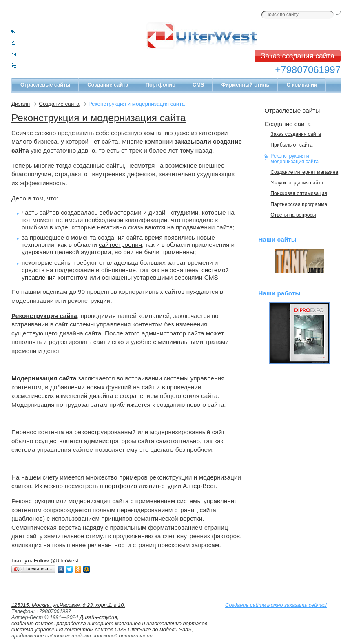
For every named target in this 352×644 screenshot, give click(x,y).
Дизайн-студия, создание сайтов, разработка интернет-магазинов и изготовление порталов (109, 620)
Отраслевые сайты (45, 85)
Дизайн (21, 104)
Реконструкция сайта (44, 316)
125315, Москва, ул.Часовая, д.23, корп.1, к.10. (68, 605)
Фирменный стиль (245, 85)
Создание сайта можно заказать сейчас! (276, 605)
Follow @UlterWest (56, 561)
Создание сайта (108, 85)
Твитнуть (21, 561)
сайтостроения (120, 245)
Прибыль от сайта (291, 145)
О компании (302, 85)
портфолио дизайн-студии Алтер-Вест (160, 486)
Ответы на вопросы (293, 215)
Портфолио (161, 85)
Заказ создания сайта (298, 56)
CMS (198, 85)
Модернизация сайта (44, 378)
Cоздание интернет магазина (304, 172)
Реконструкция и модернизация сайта (99, 118)
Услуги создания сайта (297, 183)
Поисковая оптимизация (299, 193)
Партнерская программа (299, 204)
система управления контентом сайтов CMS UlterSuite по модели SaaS (102, 630)
